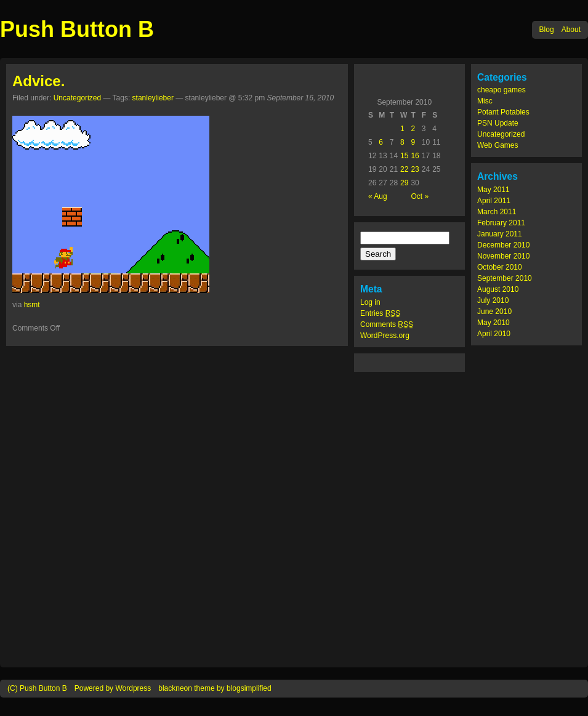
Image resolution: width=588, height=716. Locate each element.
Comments (387, 324)
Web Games (497, 145)
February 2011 (501, 223)
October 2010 (500, 267)
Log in (370, 302)
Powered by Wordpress (113, 688)
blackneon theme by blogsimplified (215, 688)
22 (404, 169)
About (571, 30)
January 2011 (500, 234)
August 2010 (498, 289)
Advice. (38, 81)
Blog (547, 30)
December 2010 (503, 245)
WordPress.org (385, 336)
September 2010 (505, 278)
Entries (380, 313)
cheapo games (501, 90)
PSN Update (498, 123)
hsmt (32, 305)
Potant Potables (503, 112)
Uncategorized (501, 134)
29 (404, 183)
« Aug (378, 196)
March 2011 (497, 212)
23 (415, 169)
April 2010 (494, 334)
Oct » (420, 196)
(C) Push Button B (37, 688)
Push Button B (77, 29)
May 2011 (493, 190)
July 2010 (493, 300)
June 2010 (494, 312)
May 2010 (493, 323)
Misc (485, 101)
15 (404, 156)
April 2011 (494, 201)
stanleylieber (153, 98)
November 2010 (503, 256)
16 (415, 156)
